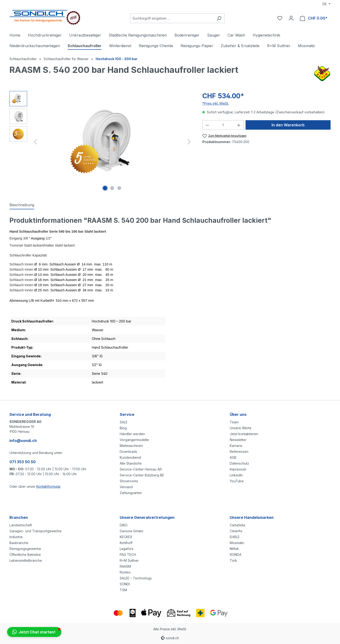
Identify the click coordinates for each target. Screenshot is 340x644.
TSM (123, 590)
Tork (233, 560)
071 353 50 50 (23, 462)
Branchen (19, 517)
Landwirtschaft (21, 525)
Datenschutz (239, 463)
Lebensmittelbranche (26, 560)
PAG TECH (128, 555)
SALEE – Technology (136, 578)
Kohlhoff (126, 543)
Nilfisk (234, 549)
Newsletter (238, 440)
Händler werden (132, 434)
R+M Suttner (129, 560)
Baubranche (19, 543)
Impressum (238, 469)
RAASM (125, 566)
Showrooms (129, 481)
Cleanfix (236, 531)
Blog (123, 428)
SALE (124, 422)
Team (234, 422)
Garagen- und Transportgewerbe (36, 531)
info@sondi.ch (23, 441)
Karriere (236, 446)
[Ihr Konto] (291, 18)
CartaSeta (237, 525)
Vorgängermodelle (134, 440)
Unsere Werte (241, 428)
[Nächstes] (189, 142)
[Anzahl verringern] (207, 125)
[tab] (22, 205)
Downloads (128, 452)
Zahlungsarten (131, 493)
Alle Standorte (131, 463)
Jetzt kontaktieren (244, 434)
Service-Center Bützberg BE (142, 475)
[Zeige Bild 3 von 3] (119, 188)
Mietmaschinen (131, 446)
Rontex (125, 572)
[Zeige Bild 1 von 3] (105, 188)
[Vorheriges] (35, 142)
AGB (233, 457)
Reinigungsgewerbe (25, 549)
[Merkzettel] (280, 18)
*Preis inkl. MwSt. (216, 103)
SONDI (125, 584)
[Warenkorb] (314, 18)
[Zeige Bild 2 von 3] (112, 188)
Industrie (16, 537)
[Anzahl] (223, 125)
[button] (34, 632)
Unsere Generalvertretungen (147, 517)
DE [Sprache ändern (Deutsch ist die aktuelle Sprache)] (325, 4)
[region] (101, 142)
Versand (126, 487)
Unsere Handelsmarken (252, 517)
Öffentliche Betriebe (25, 555)
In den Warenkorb (288, 125)
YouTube (237, 481)
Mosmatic (237, 543)
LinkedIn (236, 475)
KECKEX (126, 537)
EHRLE (235, 537)
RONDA (236, 555)
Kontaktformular (48, 486)
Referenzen (239, 452)
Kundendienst (130, 457)
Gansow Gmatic (132, 531)
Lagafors (127, 549)
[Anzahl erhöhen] (239, 125)
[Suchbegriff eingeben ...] (172, 18)
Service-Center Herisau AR (141, 469)
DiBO (124, 525)
